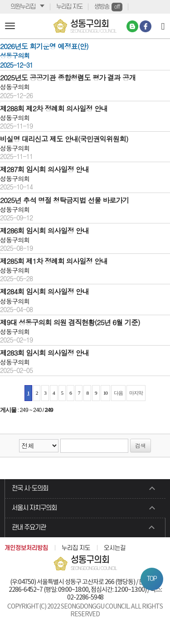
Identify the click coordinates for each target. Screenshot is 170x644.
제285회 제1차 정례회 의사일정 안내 (54, 261)
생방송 (108, 7)
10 (105, 393)
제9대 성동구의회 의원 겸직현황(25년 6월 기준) (70, 322)
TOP (152, 579)
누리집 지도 (69, 7)
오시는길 (115, 548)
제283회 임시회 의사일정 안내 (44, 352)
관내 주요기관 (29, 528)
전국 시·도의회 (30, 488)
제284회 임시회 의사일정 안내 (44, 291)
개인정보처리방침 (26, 548)
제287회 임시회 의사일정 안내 (44, 169)
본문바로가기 (0, 0)
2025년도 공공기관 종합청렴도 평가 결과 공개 (68, 77)
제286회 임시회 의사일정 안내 (44, 230)
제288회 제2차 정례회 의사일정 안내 (54, 108)
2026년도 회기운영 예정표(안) (44, 46)
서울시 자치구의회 (34, 508)
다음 (118, 393)
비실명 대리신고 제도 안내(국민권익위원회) (64, 139)
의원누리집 (23, 7)
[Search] (163, 26)
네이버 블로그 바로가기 (132, 26)
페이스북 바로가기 (146, 26)
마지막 (136, 393)
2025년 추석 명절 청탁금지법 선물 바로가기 (64, 200)
